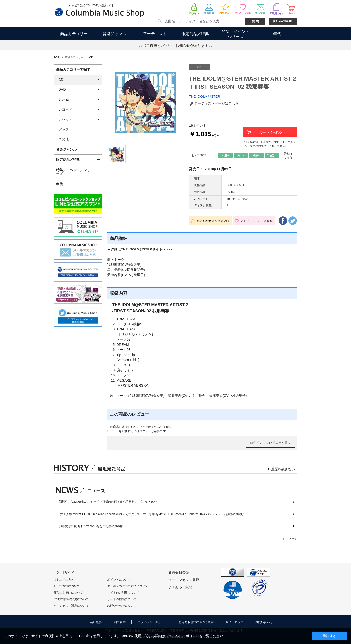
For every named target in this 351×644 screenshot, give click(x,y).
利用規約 (120, 622)
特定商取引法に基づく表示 (196, 622)
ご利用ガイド (64, 573)
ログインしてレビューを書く (270, 443)
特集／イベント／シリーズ (73, 172)
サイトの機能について (122, 599)
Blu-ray (64, 99)
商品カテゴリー (74, 34)
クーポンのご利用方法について (128, 586)
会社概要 (96, 622)
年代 (277, 34)
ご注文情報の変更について (71, 599)
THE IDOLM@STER (205, 96)
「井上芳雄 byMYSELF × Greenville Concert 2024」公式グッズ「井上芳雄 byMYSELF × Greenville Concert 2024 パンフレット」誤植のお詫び (151, 514)
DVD (62, 89)
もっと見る (290, 539)
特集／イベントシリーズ (236, 34)
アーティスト (155, 34)
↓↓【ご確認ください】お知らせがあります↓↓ (175, 45)
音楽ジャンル (114, 34)
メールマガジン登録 (184, 580)
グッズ (64, 129)
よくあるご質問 (180, 587)
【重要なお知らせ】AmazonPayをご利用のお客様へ (92, 526)
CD (61, 80)
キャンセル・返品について (71, 606)
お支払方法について (67, 586)
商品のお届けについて (68, 593)
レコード (65, 109)
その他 (64, 139)
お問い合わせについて (122, 606)
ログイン (145, 431)
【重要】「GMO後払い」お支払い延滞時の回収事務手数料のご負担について (108, 502)
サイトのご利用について (123, 593)
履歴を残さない (283, 469)
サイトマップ (234, 622)
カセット (65, 119)
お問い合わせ (264, 622)
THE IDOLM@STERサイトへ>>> (146, 249)
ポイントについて (119, 580)
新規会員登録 (179, 573)
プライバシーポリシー (152, 622)
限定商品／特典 (195, 34)
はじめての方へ (64, 580)
